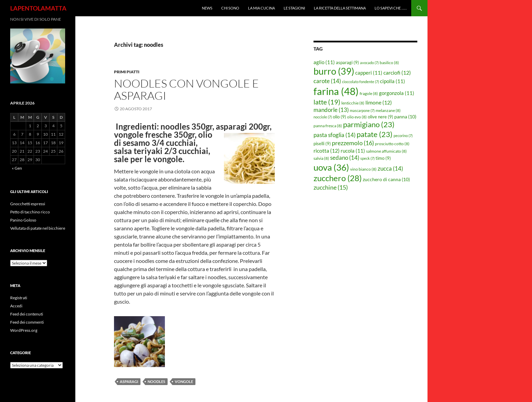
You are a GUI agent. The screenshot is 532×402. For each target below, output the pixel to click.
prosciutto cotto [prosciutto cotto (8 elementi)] (392, 144)
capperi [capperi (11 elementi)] (369, 73)
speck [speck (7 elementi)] (367, 158)
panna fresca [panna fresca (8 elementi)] (328, 126)
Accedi (16, 306)
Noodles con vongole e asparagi (186, 89)
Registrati (19, 298)
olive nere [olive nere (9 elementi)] (381, 117)
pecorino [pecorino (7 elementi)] (403, 136)
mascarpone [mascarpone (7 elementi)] (362, 110)
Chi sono (230, 8)
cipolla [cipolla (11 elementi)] (393, 81)
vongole (184, 381)
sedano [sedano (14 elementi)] (345, 158)
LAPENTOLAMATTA (38, 8)
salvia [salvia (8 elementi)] (321, 158)
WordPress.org (24, 330)
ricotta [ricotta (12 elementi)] (327, 151)
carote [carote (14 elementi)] (327, 81)
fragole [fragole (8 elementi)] (369, 93)
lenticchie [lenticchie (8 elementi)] (353, 103)
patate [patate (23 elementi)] (375, 134)
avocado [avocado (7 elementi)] (369, 63)
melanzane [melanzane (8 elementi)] (388, 110)
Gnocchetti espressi (28, 204)
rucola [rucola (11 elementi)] (353, 151)
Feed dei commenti (27, 322)
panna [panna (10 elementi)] (405, 117)
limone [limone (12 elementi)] (379, 102)
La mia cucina (261, 8)
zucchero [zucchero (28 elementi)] (338, 178)
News (207, 8)
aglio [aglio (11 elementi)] (324, 62)
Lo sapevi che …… (391, 8)
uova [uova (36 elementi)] (331, 167)
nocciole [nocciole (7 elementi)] (323, 117)
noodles (156, 381)
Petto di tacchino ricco (30, 212)
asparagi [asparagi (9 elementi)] (347, 62)
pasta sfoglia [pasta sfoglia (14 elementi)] (335, 135)
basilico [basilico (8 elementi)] (389, 63)
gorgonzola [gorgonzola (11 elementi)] (397, 93)
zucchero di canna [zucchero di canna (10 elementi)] (386, 179)
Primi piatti (127, 72)
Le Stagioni (294, 8)
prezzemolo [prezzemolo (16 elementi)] (353, 143)
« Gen (17, 168)
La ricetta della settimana (340, 8)
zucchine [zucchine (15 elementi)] (331, 187)
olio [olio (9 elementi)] (339, 117)
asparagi (129, 381)
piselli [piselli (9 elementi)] (322, 143)
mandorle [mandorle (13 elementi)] (331, 110)
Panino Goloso (23, 220)
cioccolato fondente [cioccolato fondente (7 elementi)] (360, 82)
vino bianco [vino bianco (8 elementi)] (363, 169)
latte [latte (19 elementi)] (327, 102)
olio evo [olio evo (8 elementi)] (357, 117)
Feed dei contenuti (27, 314)
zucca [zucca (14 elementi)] (390, 168)
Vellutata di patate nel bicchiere (38, 228)
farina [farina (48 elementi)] (336, 91)
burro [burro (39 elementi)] (334, 71)
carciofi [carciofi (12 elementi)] (397, 73)
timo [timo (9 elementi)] (383, 158)
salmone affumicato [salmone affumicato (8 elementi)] (386, 151)
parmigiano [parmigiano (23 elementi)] (369, 124)
